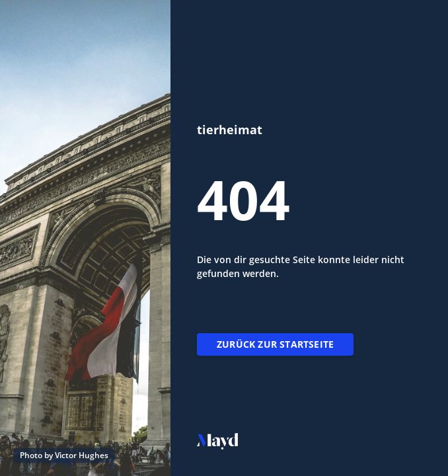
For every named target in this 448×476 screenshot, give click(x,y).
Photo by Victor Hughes (64, 455)
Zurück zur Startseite (275, 344)
